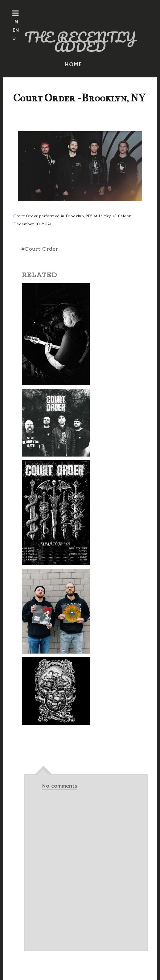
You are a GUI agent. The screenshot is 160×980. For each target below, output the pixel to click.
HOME (73, 65)
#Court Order (40, 249)
